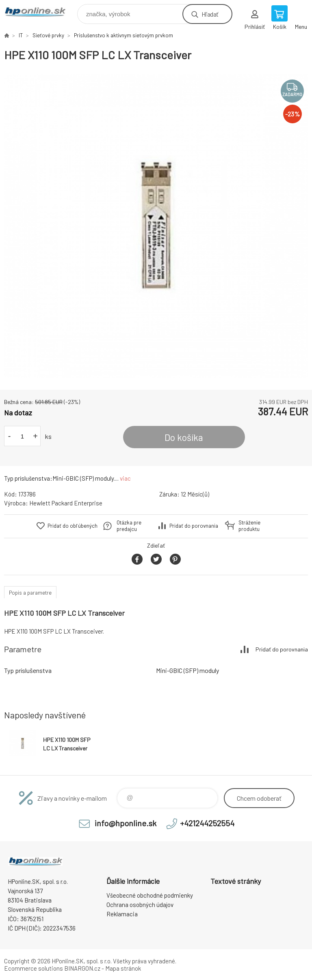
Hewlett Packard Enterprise (66, 503)
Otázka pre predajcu (129, 526)
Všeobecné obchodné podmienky (150, 895)
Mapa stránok (123, 968)
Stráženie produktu (249, 526)
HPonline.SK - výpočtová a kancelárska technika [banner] (40, 12)
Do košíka (184, 437)
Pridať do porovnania (194, 526)
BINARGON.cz (82, 968)
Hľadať (210, 14)
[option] (156, 226)
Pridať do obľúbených (73, 526)
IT (21, 35)
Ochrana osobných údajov (140, 905)
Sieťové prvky (48, 35)
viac (125, 478)
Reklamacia (122, 914)
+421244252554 (207, 823)
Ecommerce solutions (34, 968)
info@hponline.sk (126, 823)
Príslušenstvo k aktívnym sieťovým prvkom (123, 35)
